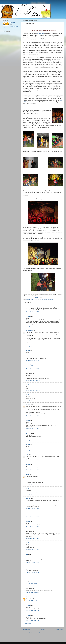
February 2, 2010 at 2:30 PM (33, 572)
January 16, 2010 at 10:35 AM (33, 380)
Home (43, 630)
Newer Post (26, 630)
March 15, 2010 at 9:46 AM (32, 601)
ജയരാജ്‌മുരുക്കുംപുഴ (31, 365)
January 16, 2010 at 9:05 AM (33, 346)
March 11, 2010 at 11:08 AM (33, 592)
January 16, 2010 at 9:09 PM (33, 484)
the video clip (40, 34)
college (28, 299)
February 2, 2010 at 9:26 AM (33, 562)
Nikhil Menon (29, 331)
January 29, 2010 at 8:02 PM (33, 538)
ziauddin (28, 405)
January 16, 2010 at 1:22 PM (33, 416)
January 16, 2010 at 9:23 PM (33, 494)
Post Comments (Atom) (34, 633)
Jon (27, 554)
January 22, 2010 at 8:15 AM (33, 508)
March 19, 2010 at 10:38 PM (33, 621)
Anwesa (28, 474)
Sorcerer (28, 433)
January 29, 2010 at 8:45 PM (33, 550)
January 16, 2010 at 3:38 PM (33, 440)
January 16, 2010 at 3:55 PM (33, 450)
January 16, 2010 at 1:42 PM (33, 429)
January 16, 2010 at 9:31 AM (33, 360)
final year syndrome (35, 299)
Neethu (28, 316)
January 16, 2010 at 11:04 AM (33, 390)
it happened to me (48, 299)
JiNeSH (28, 597)
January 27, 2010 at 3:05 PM (33, 527)
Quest (28, 305)
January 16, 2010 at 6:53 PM (33, 460)
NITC (54, 299)
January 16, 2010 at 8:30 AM (33, 326)
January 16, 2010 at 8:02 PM (33, 470)
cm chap (28, 499)
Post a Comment (29, 624)
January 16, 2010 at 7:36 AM (33, 312)
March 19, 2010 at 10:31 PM (33, 611)
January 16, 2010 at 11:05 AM (33, 400)
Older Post (60, 630)
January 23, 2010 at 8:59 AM (33, 517)
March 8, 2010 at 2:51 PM (32, 584)
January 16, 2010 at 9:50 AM (33, 369)
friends (41, 299)
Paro (27, 455)
